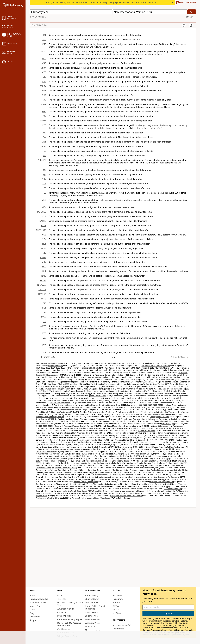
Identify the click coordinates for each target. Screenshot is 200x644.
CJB (44, 77)
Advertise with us (65, 609)
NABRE (43, 221)
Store (32, 610)
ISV (45, 156)
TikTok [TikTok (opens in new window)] (116, 606)
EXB (44, 125)
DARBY (43, 86)
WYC (44, 345)
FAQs (60, 595)
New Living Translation (119, 458)
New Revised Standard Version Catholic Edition (167, 470)
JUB (44, 170)
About (32, 595)
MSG (44, 200)
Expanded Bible (162, 393)
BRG (44, 59)
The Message (168, 424)
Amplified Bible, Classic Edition (155, 366)
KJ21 (44, 35)
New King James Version (65, 456)
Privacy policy (64, 616)
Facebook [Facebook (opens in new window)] (117, 595)
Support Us (35, 620)
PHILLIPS (42, 160)
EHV (44, 112)
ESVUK (43, 121)
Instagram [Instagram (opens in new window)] (118, 599)
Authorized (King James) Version (50, 417)
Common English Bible (115, 375)
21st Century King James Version (50, 363)
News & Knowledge (39, 599)
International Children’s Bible (83, 407)
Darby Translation (75, 379)
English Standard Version (174, 389)
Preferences (118, 629)
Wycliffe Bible (53, 498)
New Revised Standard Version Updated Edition (112, 475)
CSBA (43, 68)
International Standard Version (68, 410)
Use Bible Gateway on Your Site (70, 604)
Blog (32, 613)
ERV (44, 100)
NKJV (44, 262)
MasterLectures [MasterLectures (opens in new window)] (92, 630)
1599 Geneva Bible (98, 396)
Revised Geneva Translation (86, 482)
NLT (44, 271)
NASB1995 (41, 230)
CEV (44, 81)
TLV (44, 322)
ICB (44, 151)
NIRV (44, 248)
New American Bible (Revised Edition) (89, 433)
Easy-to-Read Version (155, 384)
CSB (44, 63)
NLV (44, 267)
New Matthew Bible (161, 461)
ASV (44, 40)
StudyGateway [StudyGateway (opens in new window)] (92, 599)
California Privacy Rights (70, 619)
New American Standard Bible (90, 440)
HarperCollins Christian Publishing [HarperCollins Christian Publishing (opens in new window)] (96, 607)
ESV (44, 116)
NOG (44, 216)
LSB (44, 184)
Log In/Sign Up (188, 3)
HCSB (43, 146)
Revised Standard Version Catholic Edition (88, 486)
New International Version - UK (50, 454)
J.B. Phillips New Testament (58, 412)
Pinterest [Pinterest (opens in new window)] (117, 602)
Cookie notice (64, 629)
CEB (44, 72)
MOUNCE (42, 212)
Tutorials (61, 599)
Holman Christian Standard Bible (106, 405)
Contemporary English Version (102, 377)
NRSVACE (42, 285)
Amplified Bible (55, 366)
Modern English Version (83, 426)
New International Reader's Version (66, 449)
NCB (44, 235)
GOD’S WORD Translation (87, 400)
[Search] (192, 12)
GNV (44, 133)
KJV (45, 174)
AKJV (44, 179)
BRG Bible (94, 368)
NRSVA (43, 280)
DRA (44, 95)
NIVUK (43, 258)
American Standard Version (120, 363)
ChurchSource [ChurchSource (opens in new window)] (92, 602)
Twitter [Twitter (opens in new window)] (116, 610)
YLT (44, 352)
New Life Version (52, 458)
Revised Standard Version (162, 482)
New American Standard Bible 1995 (79, 442)
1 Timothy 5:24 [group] (38, 25)
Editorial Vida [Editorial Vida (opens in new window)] (91, 616)
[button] (185, 3)
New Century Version (142, 444)
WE (45, 338)
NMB (44, 276)
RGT (44, 308)
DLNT (43, 91)
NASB (43, 226)
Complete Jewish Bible (177, 375)
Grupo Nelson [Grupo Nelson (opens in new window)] (92, 612)
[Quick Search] (71, 12)
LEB (44, 188)
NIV (44, 253)
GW (44, 137)
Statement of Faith (38, 602)
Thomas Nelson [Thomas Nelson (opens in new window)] (93, 619)
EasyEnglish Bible (67, 386)
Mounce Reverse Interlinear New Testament (83, 428)
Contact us (62, 612)
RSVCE (43, 317)
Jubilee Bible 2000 (83, 414)
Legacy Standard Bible (160, 417)
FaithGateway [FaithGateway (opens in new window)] (92, 595)
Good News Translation (60, 403)
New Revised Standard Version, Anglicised (99, 463)
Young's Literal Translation (99, 498)
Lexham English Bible (71, 421)
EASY (44, 104)
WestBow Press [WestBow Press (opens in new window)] (92, 623)
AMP (44, 44)
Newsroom (35, 617)
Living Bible (165, 421)
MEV (44, 207)
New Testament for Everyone (166, 477)
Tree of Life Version (172, 489)
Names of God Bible (147, 431)
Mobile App (35, 606)
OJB (44, 303)
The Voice (61, 493)
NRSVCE (42, 289)
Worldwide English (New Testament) (126, 496)
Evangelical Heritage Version (57, 389)
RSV (44, 312)
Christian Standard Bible (133, 370)
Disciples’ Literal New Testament (160, 379)
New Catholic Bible (58, 444)
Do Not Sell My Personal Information (69, 624)
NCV (44, 239)
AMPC (43, 51)
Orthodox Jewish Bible (146, 479)
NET (44, 244)
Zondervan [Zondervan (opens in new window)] (90, 627)
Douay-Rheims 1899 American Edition (68, 384)
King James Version (156, 414)
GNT (44, 142)
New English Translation (98, 447)
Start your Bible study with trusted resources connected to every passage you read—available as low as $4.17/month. (102, 2)
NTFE (44, 299)
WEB (44, 333)
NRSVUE (42, 294)
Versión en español (122, 625)
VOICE (43, 326)
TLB (44, 193)
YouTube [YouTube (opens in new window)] (117, 613)
